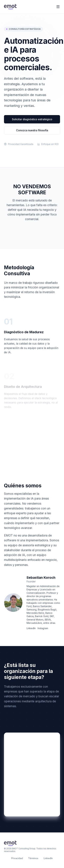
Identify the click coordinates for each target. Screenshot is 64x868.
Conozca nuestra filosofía (32, 130)
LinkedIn (31, 628)
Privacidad (17, 858)
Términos (33, 858)
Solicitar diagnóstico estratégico (32, 119)
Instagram (43, 628)
